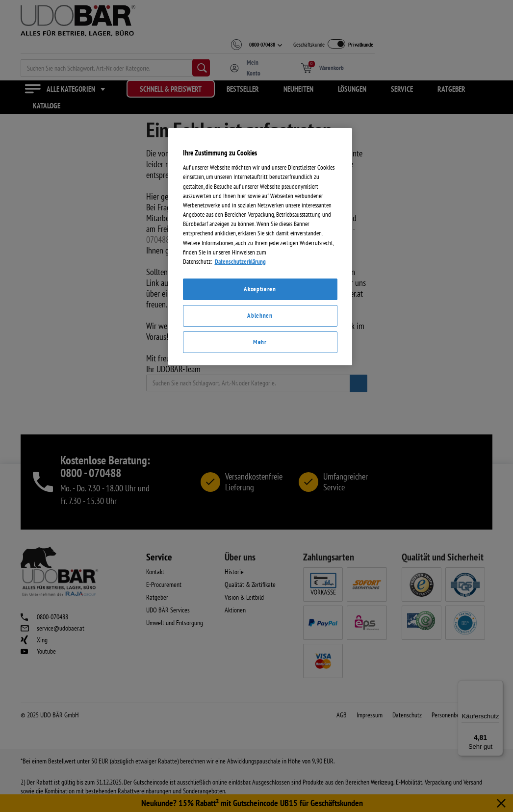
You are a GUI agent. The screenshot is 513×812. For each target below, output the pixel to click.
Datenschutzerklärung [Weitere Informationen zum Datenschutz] (240, 407)
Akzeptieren (260, 434)
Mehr (260, 487)
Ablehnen (260, 461)
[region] (260, 392)
